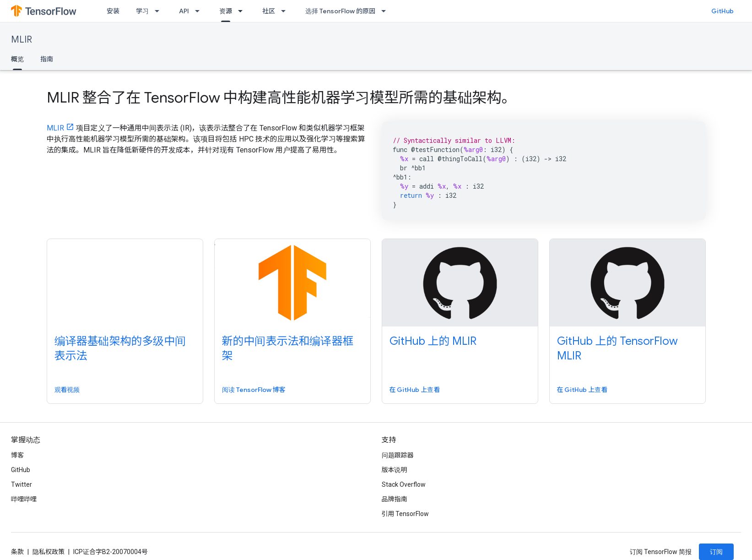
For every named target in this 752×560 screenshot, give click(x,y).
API (184, 11)
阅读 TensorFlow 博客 (254, 390)
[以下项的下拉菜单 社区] (286, 11)
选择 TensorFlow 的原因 (340, 11)
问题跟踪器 (398, 455)
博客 (17, 455)
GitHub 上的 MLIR (433, 341)
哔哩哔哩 (24, 499)
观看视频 (67, 390)
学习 (142, 11)
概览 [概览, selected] (17, 59)
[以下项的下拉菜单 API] (200, 11)
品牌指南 (395, 499)
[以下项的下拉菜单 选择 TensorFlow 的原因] (386, 11)
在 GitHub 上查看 (415, 390)
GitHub (722, 11)
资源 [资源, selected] (226, 11)
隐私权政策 (49, 552)
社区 (269, 11)
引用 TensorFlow (406, 514)
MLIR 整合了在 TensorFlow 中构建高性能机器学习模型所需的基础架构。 (281, 98)
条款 (17, 552)
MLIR (22, 40)
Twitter (22, 484)
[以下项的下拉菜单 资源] (243, 11)
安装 (113, 11)
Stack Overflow (404, 484)
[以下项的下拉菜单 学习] (160, 11)
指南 (47, 59)
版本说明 (395, 470)
